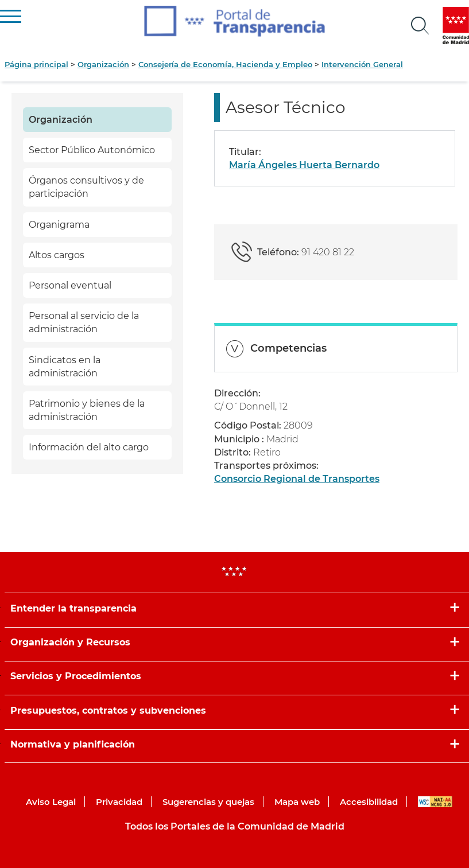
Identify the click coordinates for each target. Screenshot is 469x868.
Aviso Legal (51, 802)
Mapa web (297, 802)
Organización (103, 64)
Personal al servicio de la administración (84, 322)
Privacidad (119, 802)
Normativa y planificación (73, 744)
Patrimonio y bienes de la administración (87, 410)
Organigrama (59, 225)
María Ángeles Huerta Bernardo (304, 165)
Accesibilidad (369, 802)
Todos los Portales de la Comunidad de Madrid (235, 826)
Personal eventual (70, 285)
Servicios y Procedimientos (76, 676)
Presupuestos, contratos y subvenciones (108, 711)
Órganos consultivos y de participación (86, 187)
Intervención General (362, 64)
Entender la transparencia (73, 608)
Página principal (36, 64)
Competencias (288, 348)
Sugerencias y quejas (208, 802)
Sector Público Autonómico (92, 150)
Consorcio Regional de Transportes (297, 479)
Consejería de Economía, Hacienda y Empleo (225, 64)
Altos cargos (57, 255)
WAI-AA (435, 802)
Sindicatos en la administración (65, 367)
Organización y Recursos (70, 642)
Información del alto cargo (89, 447)
